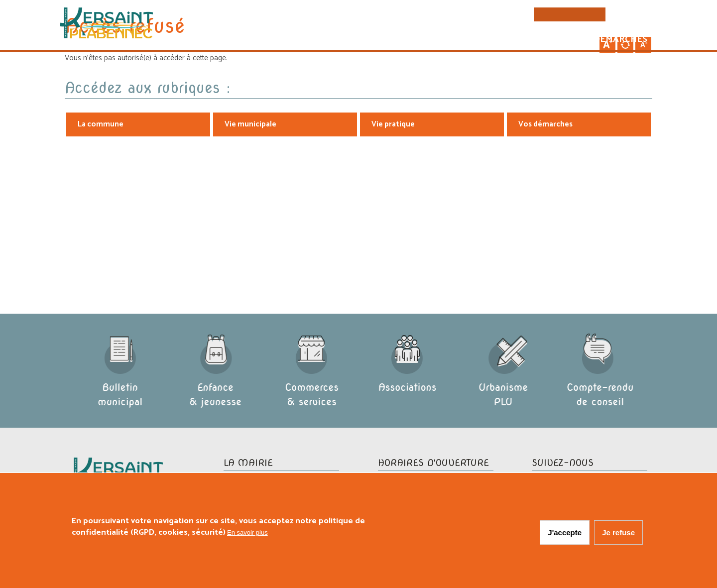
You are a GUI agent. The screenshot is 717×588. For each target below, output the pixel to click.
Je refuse (618, 534)
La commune (350, 40)
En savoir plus (247, 534)
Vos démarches (607, 40)
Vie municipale (435, 40)
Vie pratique (520, 40)
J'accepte (565, 534)
